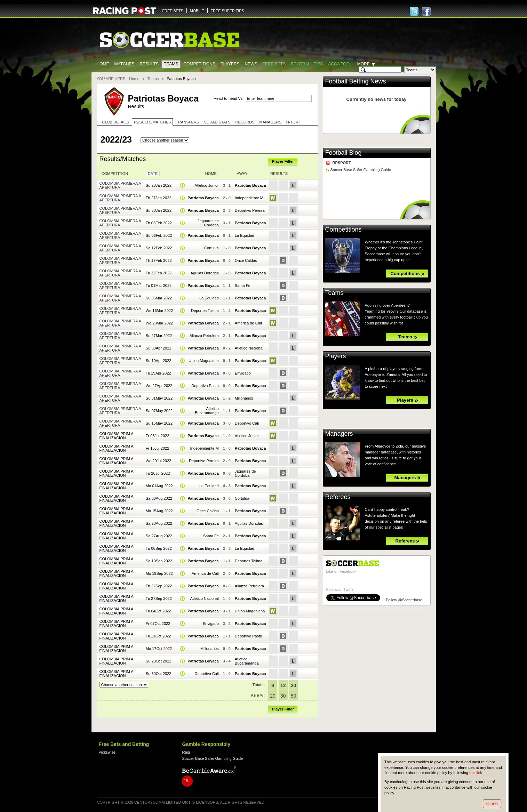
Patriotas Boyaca (250, 185)
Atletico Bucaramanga (207, 411)
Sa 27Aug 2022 (159, 536)
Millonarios (244, 398)
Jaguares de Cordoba (208, 223)
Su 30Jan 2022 (159, 210)
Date (153, 174)
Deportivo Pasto (205, 386)
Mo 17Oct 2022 (159, 649)
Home (103, 64)
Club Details (116, 122)
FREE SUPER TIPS (227, 11)
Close (492, 803)
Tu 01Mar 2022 (159, 286)
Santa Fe (243, 286)
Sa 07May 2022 (159, 411)
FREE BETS (173, 11)
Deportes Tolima (205, 311)
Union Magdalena (203, 361)
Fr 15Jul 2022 (157, 448)
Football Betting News (356, 81)
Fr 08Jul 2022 (157, 436)
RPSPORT (342, 163)
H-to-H (293, 122)
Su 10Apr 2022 (159, 361)
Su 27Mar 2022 (159, 336)
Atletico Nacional (249, 348)
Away (242, 174)
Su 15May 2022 (159, 423)
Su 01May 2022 (159, 398)
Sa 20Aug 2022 (159, 523)
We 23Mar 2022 (159, 323)
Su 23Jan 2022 (159, 185)
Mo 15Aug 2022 (159, 511)
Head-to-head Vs (228, 98)
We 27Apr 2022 (159, 386)
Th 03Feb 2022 (159, 223)
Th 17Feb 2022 (159, 260)
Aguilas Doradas (205, 273)
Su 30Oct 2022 (159, 674)
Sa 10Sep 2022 (159, 561)
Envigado (243, 373)
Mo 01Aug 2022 (159, 486)
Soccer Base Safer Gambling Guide (361, 170)
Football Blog (344, 153)
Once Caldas (246, 260)
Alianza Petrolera (204, 336)
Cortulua (211, 248)
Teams (171, 64)
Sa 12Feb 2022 (159, 248)
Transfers (187, 122)
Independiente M (249, 198)
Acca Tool (340, 64)
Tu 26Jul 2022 (158, 473)
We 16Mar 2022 (159, 311)
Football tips (307, 64)
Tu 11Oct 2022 (158, 636)
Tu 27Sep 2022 (159, 598)
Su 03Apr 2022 (159, 348)
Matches (125, 64)
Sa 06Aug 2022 (159, 498)
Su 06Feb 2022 (159, 235)
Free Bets (274, 64)
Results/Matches (152, 122)
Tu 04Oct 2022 (158, 611)
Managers (270, 122)
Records (245, 122)
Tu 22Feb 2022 (159, 273)
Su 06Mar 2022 (159, 298)
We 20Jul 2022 (158, 461)
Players (230, 64)
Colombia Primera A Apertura (120, 185)
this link (476, 773)
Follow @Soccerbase (404, 600)
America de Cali (248, 323)
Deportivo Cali (247, 423)
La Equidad (245, 235)
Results (149, 64)
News (251, 64)
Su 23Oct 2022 (159, 661)
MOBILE (197, 11)
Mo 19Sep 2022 (159, 573)
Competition (115, 174)
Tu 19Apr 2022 (158, 373)
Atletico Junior (206, 185)
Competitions (199, 64)
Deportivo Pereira (250, 210)
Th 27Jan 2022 (159, 198)
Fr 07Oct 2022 (158, 624)
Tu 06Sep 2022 (159, 548)
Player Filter (283, 161)
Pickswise (107, 752)
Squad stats (217, 122)
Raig (186, 752)
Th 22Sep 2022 (159, 586)
